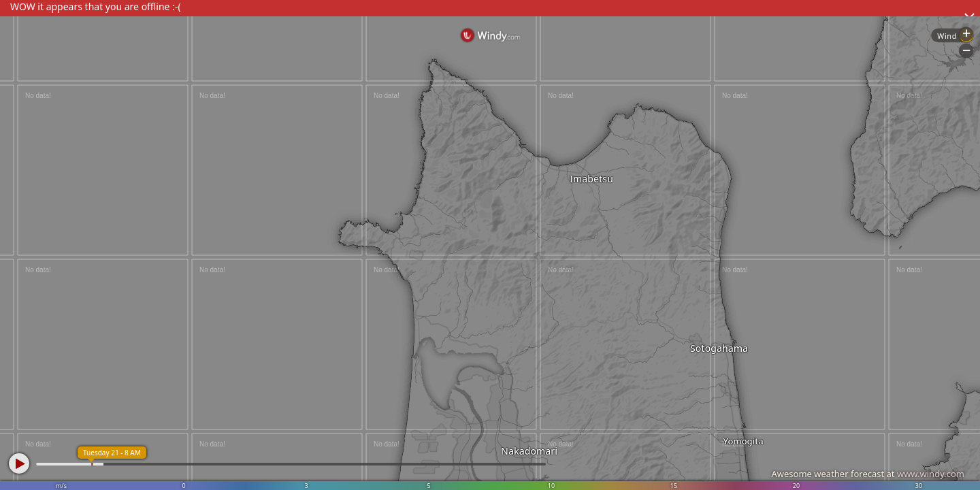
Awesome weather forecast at (868, 474)
